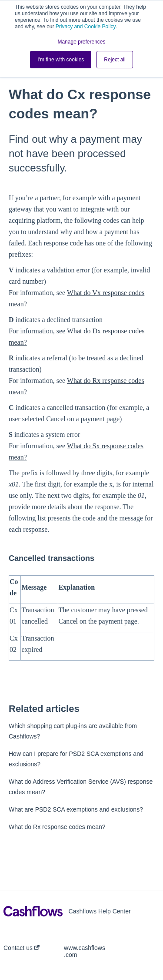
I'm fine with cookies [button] (61, 60)
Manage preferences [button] (81, 42)
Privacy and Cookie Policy (86, 27)
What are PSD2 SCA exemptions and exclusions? (76, 809)
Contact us (22, 948)
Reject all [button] (115, 60)
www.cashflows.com (85, 951)
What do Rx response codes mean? (57, 827)
